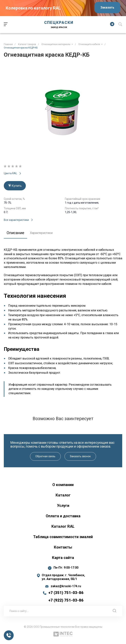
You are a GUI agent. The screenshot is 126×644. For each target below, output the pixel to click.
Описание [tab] (15, 233)
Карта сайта (63, 558)
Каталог (63, 495)
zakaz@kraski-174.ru (66, 586)
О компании (63, 485)
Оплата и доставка (63, 516)
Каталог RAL (63, 526)
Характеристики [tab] (41, 233)
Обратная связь (45, 456)
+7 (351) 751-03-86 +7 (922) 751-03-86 (66, 596)
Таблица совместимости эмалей (63, 537)
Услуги (63, 506)
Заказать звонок (80, 456)
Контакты (63, 547)
